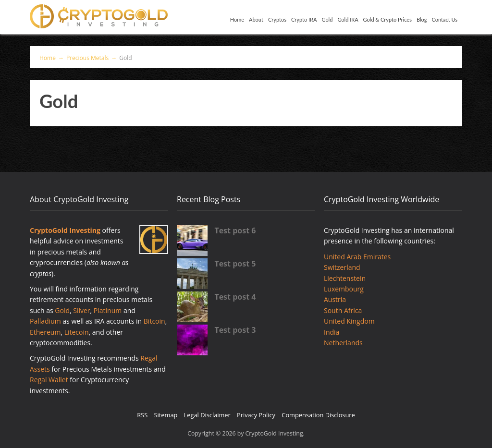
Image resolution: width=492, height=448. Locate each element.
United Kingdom (349, 321)
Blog (422, 19)
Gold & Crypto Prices (387, 19)
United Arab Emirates (357, 257)
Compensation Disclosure (318, 415)
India (332, 332)
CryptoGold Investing (65, 230)
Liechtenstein (345, 278)
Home (237, 19)
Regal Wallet (49, 380)
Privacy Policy (256, 415)
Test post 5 (235, 264)
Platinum (108, 310)
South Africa (343, 310)
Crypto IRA (304, 19)
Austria (335, 299)
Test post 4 (235, 297)
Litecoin (77, 332)
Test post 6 (235, 230)
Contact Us (444, 19)
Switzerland (342, 267)
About (256, 19)
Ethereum (45, 332)
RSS (142, 415)
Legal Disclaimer (207, 415)
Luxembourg (344, 289)
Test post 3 (235, 330)
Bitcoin (154, 321)
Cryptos (277, 19)
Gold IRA (348, 19)
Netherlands (343, 343)
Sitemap (166, 415)
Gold (327, 19)
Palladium (45, 321)
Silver (81, 310)
